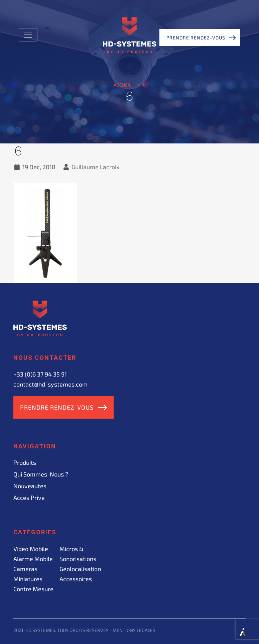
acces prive (29, 498)
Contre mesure (33, 589)
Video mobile (31, 549)
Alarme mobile (33, 559)
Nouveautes (30, 486)
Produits (25, 462)
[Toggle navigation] (28, 35)
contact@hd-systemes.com (50, 384)
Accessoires (76, 579)
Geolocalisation (80, 569)
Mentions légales (134, 630)
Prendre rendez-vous (196, 38)
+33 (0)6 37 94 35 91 (40, 374)
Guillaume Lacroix (96, 167)
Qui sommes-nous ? (41, 474)
